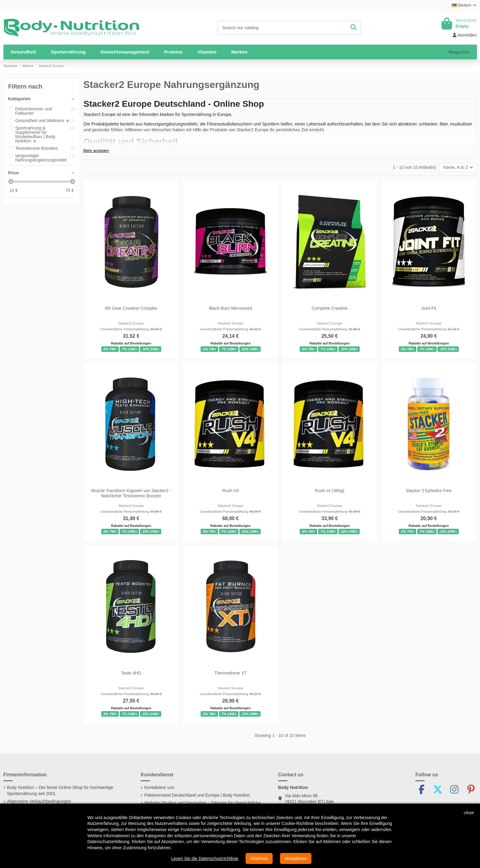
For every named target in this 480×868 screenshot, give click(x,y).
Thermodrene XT (230, 673)
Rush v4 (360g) (330, 491)
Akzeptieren (296, 858)
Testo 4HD (131, 673)
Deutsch (464, 5)
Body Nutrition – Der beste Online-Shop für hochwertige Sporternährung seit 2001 (60, 790)
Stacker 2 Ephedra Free (429, 491)
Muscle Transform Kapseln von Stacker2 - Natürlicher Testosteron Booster (131, 493)
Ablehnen (259, 858)
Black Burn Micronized (230, 308)
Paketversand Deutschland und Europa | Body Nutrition (197, 795)
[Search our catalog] (354, 28)
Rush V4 (230, 491)
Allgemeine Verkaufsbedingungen (39, 801)
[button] (68, 52)
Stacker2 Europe (131, 323)
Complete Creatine (330, 308)
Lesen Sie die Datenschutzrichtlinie (205, 858)
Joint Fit (429, 308)
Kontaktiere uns (159, 787)
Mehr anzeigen (96, 151)
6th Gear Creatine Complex (131, 308)
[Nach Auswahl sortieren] (458, 167)
